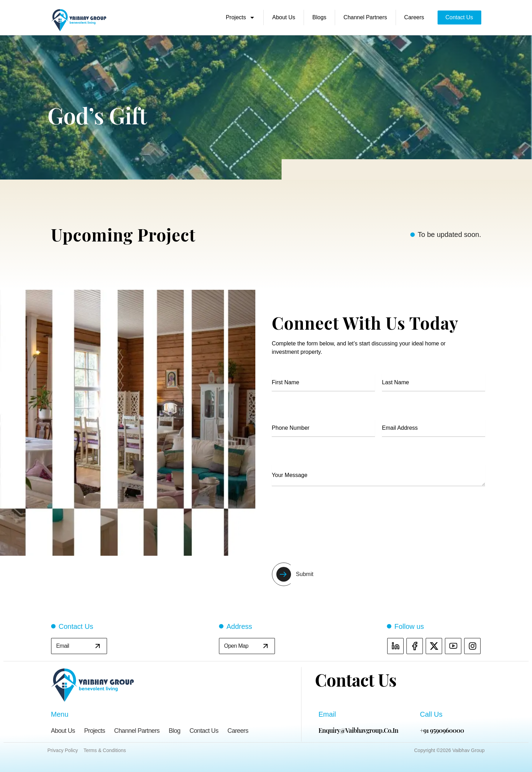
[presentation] (325, 522)
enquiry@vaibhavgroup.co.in (359, 730)
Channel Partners (365, 17)
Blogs (319, 17)
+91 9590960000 (442, 730)
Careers (414, 17)
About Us (284, 17)
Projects (240, 17)
